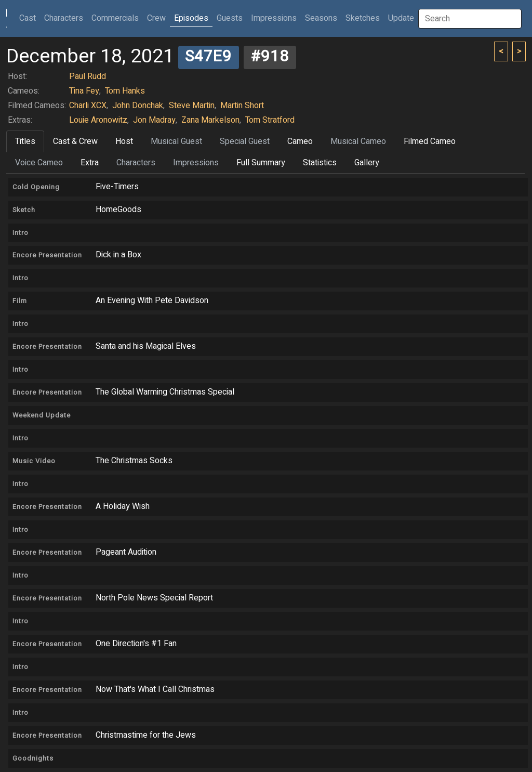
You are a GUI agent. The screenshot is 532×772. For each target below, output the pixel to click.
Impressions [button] (274, 18)
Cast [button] (30, 18)
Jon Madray (154, 120)
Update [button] (401, 18)
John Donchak (138, 106)
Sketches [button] (363, 18)
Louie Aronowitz (98, 120)
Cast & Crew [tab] (75, 141)
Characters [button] (64, 18)
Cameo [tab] (300, 141)
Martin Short (242, 106)
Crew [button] (156, 18)
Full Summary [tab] (261, 163)
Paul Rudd (88, 76)
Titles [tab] (25, 141)
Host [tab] (124, 141)
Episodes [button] (191, 18)
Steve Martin (192, 106)
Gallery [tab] (367, 163)
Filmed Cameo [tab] (430, 141)
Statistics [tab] (320, 163)
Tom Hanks (125, 91)
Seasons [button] (321, 18)
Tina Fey (84, 91)
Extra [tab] (90, 163)
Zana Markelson (210, 120)
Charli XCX (88, 106)
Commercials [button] (115, 18)
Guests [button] (230, 18)
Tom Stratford (270, 120)
